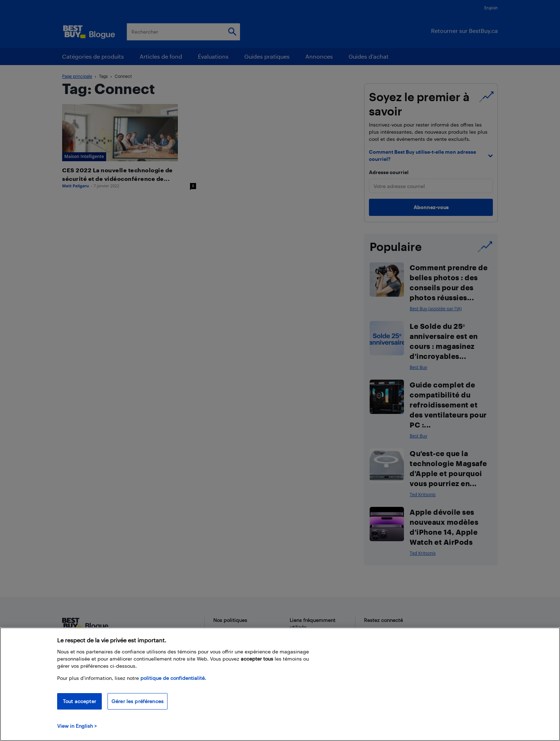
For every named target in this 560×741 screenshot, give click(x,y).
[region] (280, 684)
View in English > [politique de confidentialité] (77, 726)
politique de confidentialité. (173, 678)
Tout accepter (79, 701)
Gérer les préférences (137, 701)
